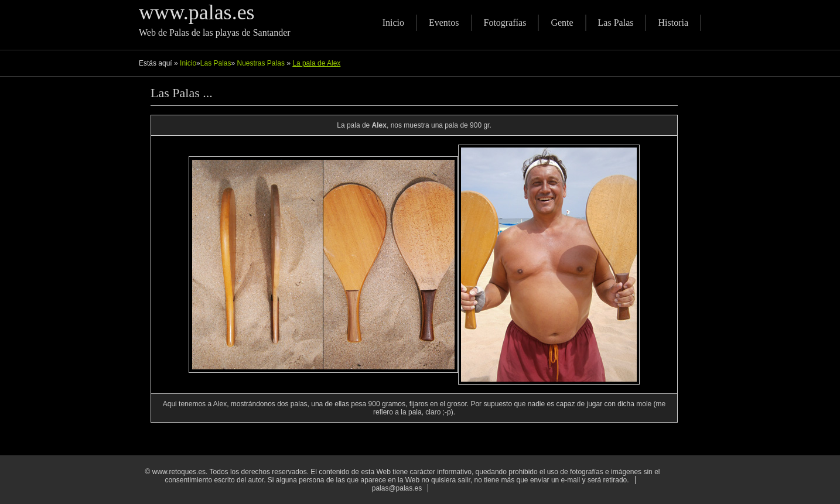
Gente (562, 23)
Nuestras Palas (262, 63)
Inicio (393, 23)
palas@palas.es (397, 488)
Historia (673, 23)
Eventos (444, 23)
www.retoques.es (179, 472)
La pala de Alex (316, 63)
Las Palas (616, 23)
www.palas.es (197, 12)
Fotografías (505, 23)
